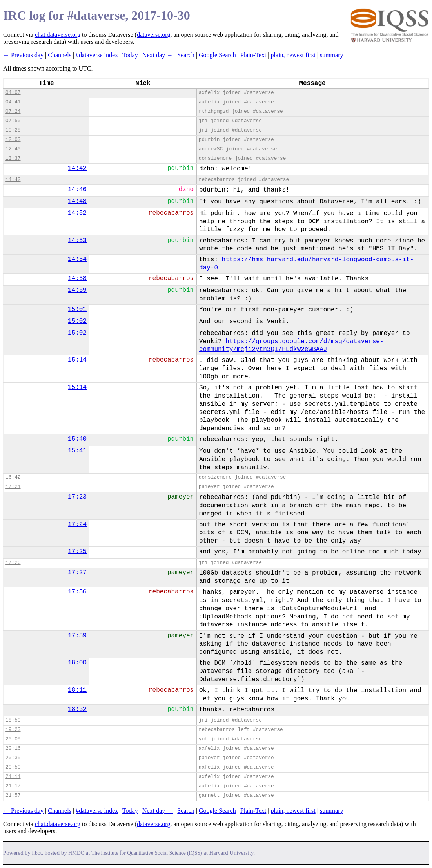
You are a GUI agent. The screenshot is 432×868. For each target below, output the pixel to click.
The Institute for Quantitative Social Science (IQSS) (147, 853)
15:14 (77, 360)
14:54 (77, 259)
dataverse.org (153, 35)
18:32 (77, 709)
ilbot (37, 853)
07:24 (13, 111)
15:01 (77, 309)
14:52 (77, 213)
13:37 (13, 158)
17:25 (77, 552)
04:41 (13, 102)
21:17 (13, 786)
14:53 (77, 241)
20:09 (13, 739)
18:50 (13, 720)
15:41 (77, 451)
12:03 (13, 140)
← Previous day (23, 55)
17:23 (77, 497)
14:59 (77, 290)
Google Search (217, 55)
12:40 (13, 149)
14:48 (77, 201)
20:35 (13, 758)
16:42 (13, 477)
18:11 (77, 690)
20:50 (13, 767)
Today (130, 55)
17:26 (13, 563)
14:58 (77, 278)
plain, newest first (293, 55)
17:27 (77, 573)
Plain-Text (253, 55)
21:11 (13, 777)
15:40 (77, 439)
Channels (60, 55)
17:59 (77, 636)
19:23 (13, 730)
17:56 (77, 592)
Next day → (158, 55)
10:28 (13, 130)
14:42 (77, 168)
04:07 (13, 93)
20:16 (13, 748)
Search (186, 55)
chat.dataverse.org (58, 35)
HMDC (76, 853)
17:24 (77, 524)
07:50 (13, 121)
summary (332, 55)
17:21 (13, 487)
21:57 (13, 795)
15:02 (77, 321)
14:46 (77, 190)
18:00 (77, 663)
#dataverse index (97, 55)
